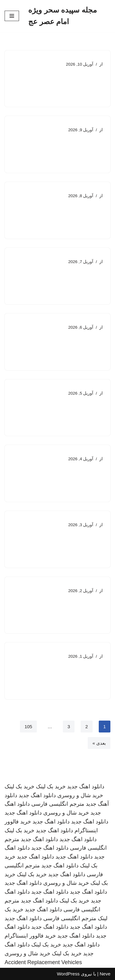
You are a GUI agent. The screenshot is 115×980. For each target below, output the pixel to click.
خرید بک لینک (51, 787)
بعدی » (99, 743)
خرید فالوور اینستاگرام (30, 936)
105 (28, 727)
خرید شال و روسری (80, 795)
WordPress (68, 974)
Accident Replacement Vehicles (43, 962)
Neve (105, 974)
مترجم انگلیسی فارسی (58, 804)
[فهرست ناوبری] (12, 16)
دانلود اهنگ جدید (86, 787)
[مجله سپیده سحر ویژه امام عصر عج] (69, 16)
